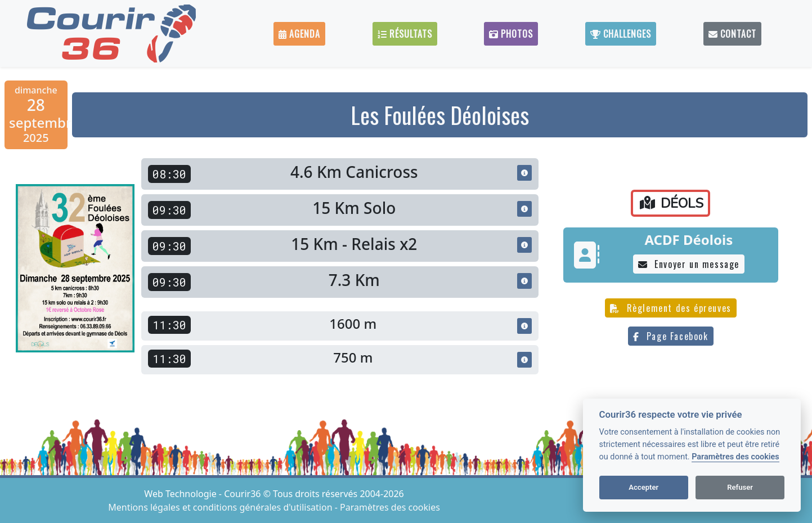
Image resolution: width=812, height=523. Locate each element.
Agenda (299, 34)
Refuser (740, 487)
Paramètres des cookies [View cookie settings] (390, 507)
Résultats (405, 34)
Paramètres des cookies (735, 457)
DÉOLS (672, 203)
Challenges (621, 34)
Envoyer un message (689, 264)
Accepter (643, 487)
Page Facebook (670, 336)
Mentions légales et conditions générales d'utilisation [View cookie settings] (221, 507)
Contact (732, 34)
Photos (511, 34)
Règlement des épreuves (671, 308)
